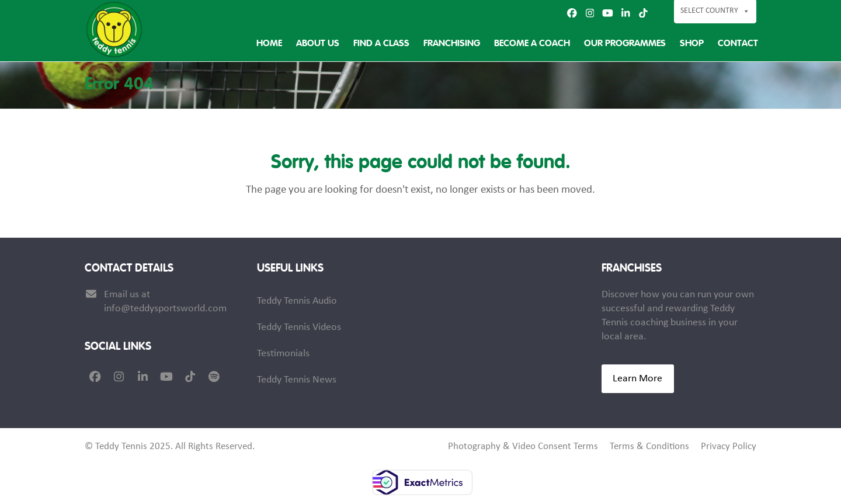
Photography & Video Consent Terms (523, 447)
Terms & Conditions (649, 447)
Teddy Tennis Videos (299, 327)
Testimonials (283, 354)
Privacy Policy (729, 447)
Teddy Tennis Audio (297, 301)
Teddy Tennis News (297, 380)
